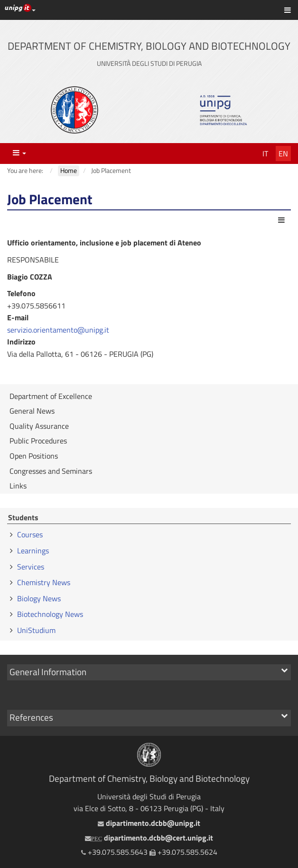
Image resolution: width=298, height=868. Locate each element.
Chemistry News (44, 582)
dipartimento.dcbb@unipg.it (149, 823)
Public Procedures (38, 441)
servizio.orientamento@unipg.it (58, 330)
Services (31, 567)
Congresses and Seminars (51, 471)
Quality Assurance (39, 426)
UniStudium (36, 630)
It (265, 154)
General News (32, 411)
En (283, 154)
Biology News (39, 598)
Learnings (33, 551)
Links (18, 486)
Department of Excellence (51, 396)
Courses (30, 534)
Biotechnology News (50, 614)
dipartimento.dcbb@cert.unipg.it (149, 838)
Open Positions (34, 456)
